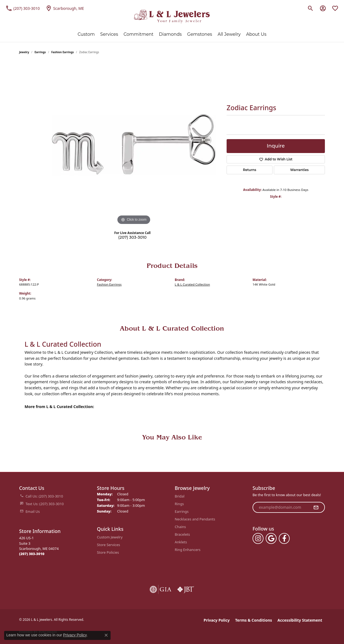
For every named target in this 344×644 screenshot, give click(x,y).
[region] (134, 144)
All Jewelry (229, 34)
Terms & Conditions (253, 620)
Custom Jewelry (110, 537)
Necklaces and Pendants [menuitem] (195, 519)
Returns (250, 170)
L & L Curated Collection (192, 284)
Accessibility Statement (300, 620)
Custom (86, 34)
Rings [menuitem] (179, 504)
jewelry (24, 52)
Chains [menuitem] (180, 527)
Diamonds (170, 34)
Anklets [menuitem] (181, 542)
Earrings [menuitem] (182, 511)
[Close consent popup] (106, 635)
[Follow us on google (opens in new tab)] (271, 538)
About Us (256, 34)
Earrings (40, 52)
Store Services (109, 545)
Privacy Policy (217, 620)
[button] (311, 8)
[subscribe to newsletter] (316, 507)
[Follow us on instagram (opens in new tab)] (258, 538)
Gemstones (200, 34)
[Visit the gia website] (161, 589)
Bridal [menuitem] (180, 496)
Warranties (299, 170)
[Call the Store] (32, 554)
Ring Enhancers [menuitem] (188, 550)
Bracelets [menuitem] (182, 534)
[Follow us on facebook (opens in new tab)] (284, 538)
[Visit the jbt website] (186, 589)
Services (109, 34)
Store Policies (108, 552)
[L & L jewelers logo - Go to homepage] (172, 17)
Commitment (139, 34)
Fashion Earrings (63, 52)
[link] (23, 8)
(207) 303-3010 (132, 237)
